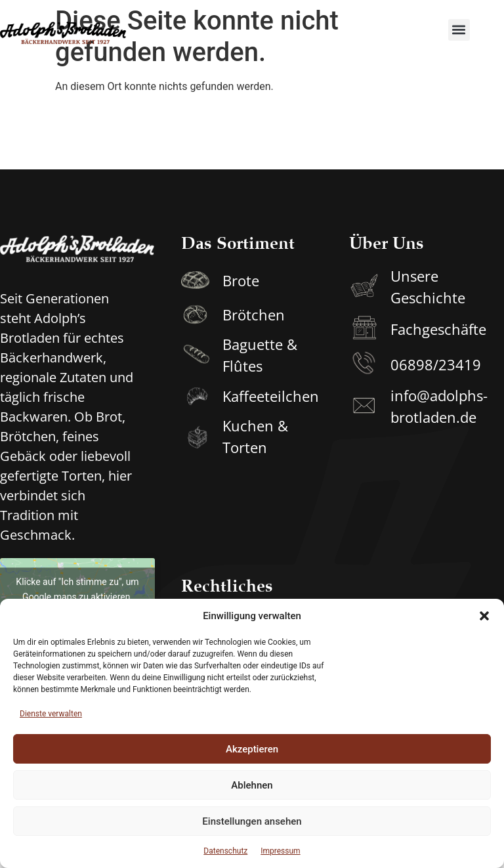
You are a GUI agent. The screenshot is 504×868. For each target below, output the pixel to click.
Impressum (280, 851)
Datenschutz (225, 851)
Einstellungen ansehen (252, 821)
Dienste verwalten (51, 714)
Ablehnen (252, 785)
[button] (484, 616)
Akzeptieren (252, 749)
